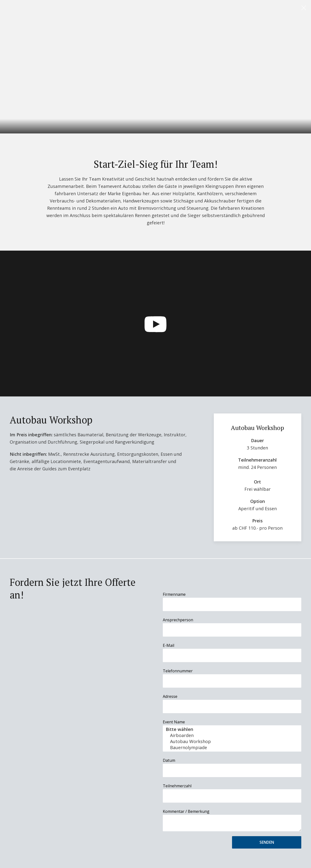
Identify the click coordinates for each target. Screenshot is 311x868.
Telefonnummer (178, 671)
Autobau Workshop (232, 741)
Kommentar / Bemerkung (186, 811)
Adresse (170, 696)
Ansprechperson (178, 620)
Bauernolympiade (232, 748)
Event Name (174, 722)
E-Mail (168, 645)
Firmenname (174, 594)
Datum (169, 760)
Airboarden (232, 735)
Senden (267, 842)
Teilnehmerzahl (177, 786)
